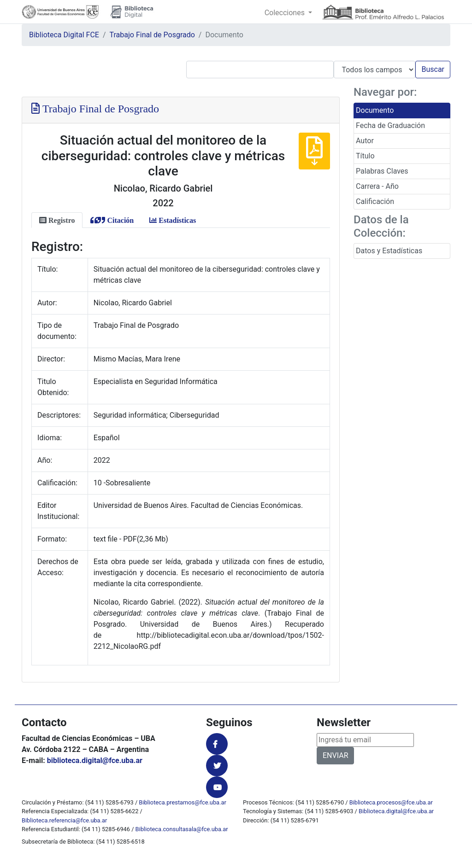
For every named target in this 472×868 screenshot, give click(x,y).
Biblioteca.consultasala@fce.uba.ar (182, 829)
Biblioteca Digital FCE (64, 35)
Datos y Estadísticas (389, 251)
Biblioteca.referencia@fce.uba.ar (64, 820)
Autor (365, 141)
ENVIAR (335, 755)
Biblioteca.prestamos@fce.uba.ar (182, 802)
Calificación (375, 201)
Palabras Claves (382, 171)
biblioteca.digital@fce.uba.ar (95, 760)
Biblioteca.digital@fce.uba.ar (396, 811)
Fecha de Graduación (390, 125)
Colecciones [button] (286, 13)
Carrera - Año (377, 186)
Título (365, 156)
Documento (375, 110)
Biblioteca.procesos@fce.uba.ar (391, 802)
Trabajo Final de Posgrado (152, 35)
